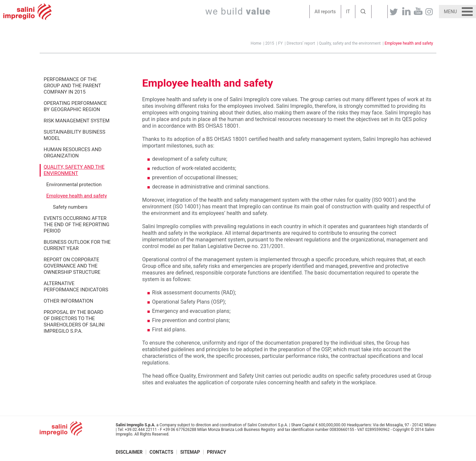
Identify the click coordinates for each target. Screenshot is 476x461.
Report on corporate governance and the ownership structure (72, 266)
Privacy (217, 452)
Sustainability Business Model (75, 135)
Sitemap (190, 452)
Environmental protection (74, 185)
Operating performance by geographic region (75, 106)
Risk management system (77, 121)
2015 (270, 43)
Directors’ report (301, 43)
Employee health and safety (409, 43)
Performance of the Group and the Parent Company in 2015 (72, 86)
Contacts (161, 452)
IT (348, 12)
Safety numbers (70, 207)
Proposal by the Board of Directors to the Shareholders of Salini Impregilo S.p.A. (74, 322)
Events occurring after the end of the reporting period (77, 225)
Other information (68, 301)
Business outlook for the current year (77, 245)
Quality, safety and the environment (350, 43)
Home (256, 43)
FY (280, 43)
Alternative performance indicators (76, 287)
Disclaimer (129, 452)
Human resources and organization (73, 153)
